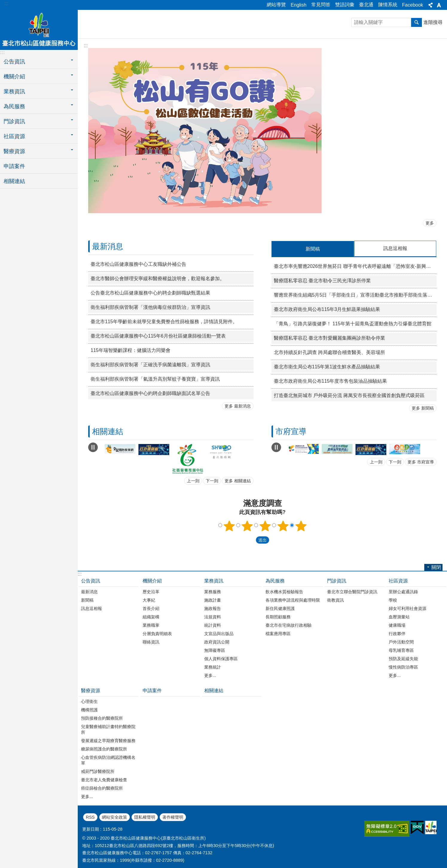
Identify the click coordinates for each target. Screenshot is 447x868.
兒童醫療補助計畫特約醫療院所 (108, 729)
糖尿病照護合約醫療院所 (104, 749)
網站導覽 (276, 5)
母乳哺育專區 (401, 650)
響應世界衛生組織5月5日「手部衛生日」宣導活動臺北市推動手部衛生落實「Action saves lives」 (355, 295)
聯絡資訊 (151, 642)
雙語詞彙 (345, 5)
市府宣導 (291, 431)
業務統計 (213, 667)
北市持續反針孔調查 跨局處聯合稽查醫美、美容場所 (329, 352)
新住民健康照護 (280, 608)
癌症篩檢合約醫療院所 (102, 788)
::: (6, 3)
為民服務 (275, 581)
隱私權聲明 (145, 817)
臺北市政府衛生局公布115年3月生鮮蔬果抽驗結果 (327, 309)
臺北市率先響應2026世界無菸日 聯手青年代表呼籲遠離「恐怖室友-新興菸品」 (355, 266)
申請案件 (14, 166)
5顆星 (301, 526)
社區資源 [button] (14, 136)
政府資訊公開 (217, 642)
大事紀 (149, 600)
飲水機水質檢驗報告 (284, 591)
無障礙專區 (215, 650)
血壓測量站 (399, 617)
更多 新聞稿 (423, 408)
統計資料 (213, 625)
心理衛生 (89, 701)
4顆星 (283, 526)
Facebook (413, 5)
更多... (210, 675)
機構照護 (89, 710)
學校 (393, 600)
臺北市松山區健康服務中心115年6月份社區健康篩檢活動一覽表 (158, 336)
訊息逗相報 (91, 608)
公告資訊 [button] (14, 62)
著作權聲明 (173, 817)
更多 (430, 223)
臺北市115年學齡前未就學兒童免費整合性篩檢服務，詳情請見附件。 (164, 322)
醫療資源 (91, 690)
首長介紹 (151, 608)
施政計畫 (213, 600)
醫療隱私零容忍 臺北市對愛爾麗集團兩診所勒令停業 (329, 338)
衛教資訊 (335, 600)
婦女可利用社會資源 (408, 608)
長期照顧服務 (278, 617)
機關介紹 (152, 581)
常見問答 (321, 5)
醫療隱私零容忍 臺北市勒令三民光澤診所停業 (322, 280)
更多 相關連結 (238, 480)
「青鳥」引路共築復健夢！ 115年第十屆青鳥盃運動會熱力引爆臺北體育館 (353, 323)
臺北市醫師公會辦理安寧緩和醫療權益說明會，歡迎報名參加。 (158, 279)
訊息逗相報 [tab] (395, 248)
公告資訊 (91, 581)
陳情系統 (388, 5)
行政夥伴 (397, 633)
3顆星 (265, 526)
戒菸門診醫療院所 (98, 771)
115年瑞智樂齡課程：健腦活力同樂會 (131, 350)
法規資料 (213, 617)
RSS (90, 817)
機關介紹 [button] (14, 77)
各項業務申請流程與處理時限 (293, 600)
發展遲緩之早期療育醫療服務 (108, 740)
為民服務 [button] (14, 106)
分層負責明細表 (157, 633)
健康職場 (397, 625)
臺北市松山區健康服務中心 (39, 29)
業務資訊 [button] (14, 91)
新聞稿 (87, 600)
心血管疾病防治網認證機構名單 (108, 760)
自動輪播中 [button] (93, 447)
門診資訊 (337, 581)
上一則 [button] (193, 480)
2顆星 (247, 526)
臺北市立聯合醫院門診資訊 (352, 591)
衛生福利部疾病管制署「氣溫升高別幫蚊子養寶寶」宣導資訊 (155, 379)
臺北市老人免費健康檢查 (104, 779)
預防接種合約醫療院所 (102, 718)
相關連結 (14, 181)
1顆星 (229, 526)
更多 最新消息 (238, 406)
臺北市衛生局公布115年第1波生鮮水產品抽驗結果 (327, 366)
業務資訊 (214, 581)
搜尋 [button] (417, 22)
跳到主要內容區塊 (3, 3)
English (298, 5)
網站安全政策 (115, 817)
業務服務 (213, 591)
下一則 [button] (212, 480)
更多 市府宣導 (421, 462)
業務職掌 (151, 625)
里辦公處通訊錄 (403, 591)
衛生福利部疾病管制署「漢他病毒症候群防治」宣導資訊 (150, 307)
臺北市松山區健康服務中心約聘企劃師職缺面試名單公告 (150, 393)
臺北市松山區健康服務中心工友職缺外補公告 (138, 264)
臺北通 (366, 5)
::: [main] (86, 46)
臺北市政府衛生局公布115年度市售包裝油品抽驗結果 (331, 381)
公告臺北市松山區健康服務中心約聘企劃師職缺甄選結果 (150, 293)
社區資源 (398, 581)
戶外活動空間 (401, 642)
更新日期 (91, 829)
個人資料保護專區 (221, 658)
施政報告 (213, 608)
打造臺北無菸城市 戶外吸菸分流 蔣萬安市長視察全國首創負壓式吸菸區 (349, 395)
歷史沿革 (151, 591)
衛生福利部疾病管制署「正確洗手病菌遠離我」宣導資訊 (150, 365)
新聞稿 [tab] (313, 249)
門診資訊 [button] (14, 121)
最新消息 (108, 246)
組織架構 (151, 617)
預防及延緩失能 (403, 658)
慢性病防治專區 (403, 667)
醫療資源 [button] (14, 151)
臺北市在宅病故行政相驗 (289, 625)
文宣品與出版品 (219, 633)
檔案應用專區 (278, 633)
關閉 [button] (431, 5)
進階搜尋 (433, 22)
